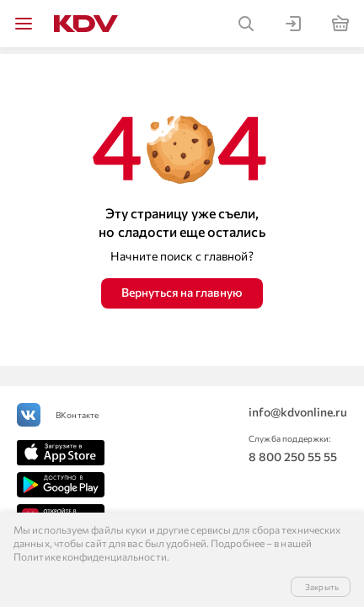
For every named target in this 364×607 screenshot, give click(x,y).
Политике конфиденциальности (90, 556)
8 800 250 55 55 (293, 457)
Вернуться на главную (182, 292)
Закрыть (322, 587)
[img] (24, 24)
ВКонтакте (77, 415)
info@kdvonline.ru (298, 412)
